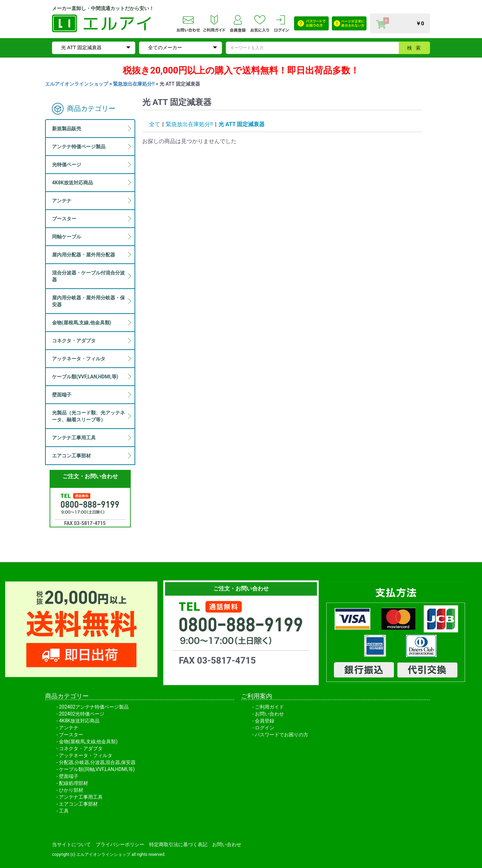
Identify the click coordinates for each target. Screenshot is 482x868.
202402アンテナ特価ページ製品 (94, 707)
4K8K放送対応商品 (79, 721)
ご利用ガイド (269, 707)
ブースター (71, 735)
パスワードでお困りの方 (282, 735)
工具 (64, 811)
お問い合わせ (269, 714)
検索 (416, 48)
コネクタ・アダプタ (81, 748)
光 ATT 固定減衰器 (242, 124)
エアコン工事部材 (78, 804)
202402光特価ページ (82, 714)
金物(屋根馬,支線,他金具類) (88, 742)
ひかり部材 (71, 790)
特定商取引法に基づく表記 (178, 844)
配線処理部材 (74, 783)
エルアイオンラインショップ (77, 84)
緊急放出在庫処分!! (134, 84)
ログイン (265, 728)
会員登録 (265, 721)
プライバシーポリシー (120, 844)
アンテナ (69, 728)
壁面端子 (69, 776)
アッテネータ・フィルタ (86, 755)
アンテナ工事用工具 (81, 797)
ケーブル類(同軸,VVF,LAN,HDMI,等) (97, 769)
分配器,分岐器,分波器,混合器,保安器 (97, 762)
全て (155, 124)
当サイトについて (71, 844)
